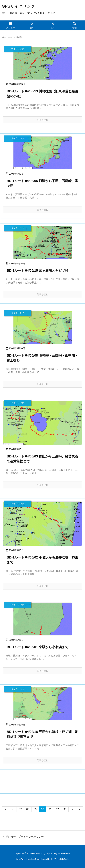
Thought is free (61, 859)
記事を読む (43, 120)
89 (35, 809)
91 (50, 809)
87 (20, 809)
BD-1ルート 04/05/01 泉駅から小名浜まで (37, 647)
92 (58, 809)
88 (28, 809)
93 (65, 809)
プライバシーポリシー (31, 837)
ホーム (9, 37)
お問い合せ (9, 837)
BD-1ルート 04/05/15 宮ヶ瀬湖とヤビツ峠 (37, 271)
